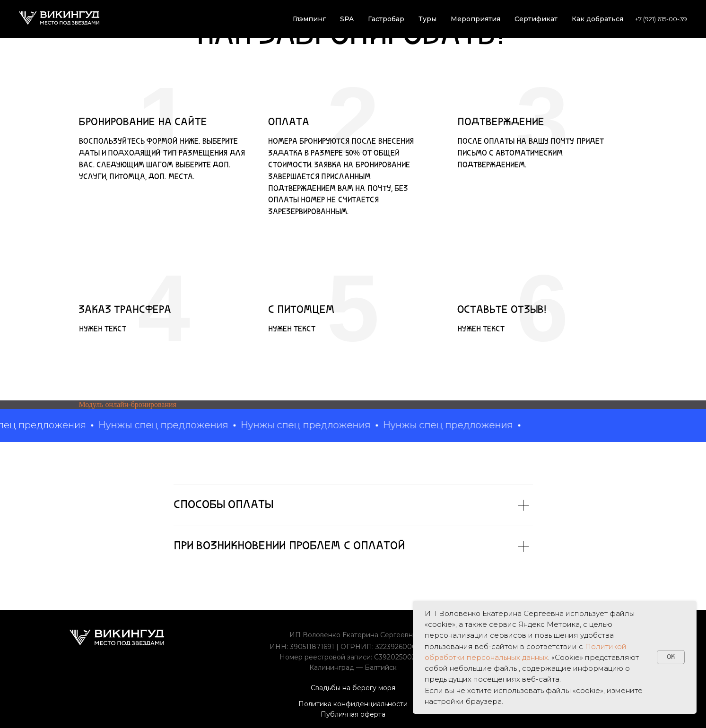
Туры (427, 19)
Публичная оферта (353, 714)
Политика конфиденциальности (353, 704)
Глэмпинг (309, 19)
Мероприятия (475, 19)
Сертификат (536, 19)
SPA (347, 19)
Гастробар (386, 19)
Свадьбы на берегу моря (353, 688)
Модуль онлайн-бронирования (128, 404)
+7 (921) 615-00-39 (661, 19)
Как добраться (597, 19)
